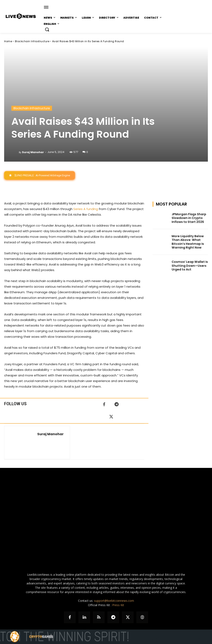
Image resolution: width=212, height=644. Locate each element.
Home (8, 41)
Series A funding (86, 209)
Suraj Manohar (33, 152)
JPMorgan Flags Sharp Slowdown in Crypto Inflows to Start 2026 (189, 218)
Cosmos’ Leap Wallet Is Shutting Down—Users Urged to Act (189, 265)
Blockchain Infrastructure (32, 41)
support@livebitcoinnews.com (114, 601)
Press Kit (118, 605)
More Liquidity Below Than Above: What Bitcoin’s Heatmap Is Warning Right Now (187, 242)
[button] (47, 29)
